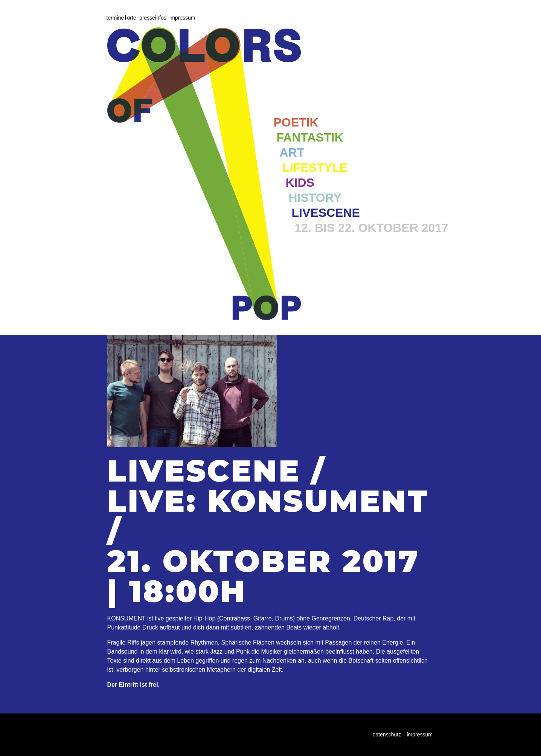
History (315, 198)
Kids (300, 183)
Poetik (296, 122)
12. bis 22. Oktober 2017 (372, 228)
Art (292, 152)
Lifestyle (315, 168)
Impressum (182, 18)
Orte (132, 18)
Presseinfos (153, 18)
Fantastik (310, 137)
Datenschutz (387, 735)
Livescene (326, 213)
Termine (115, 18)
